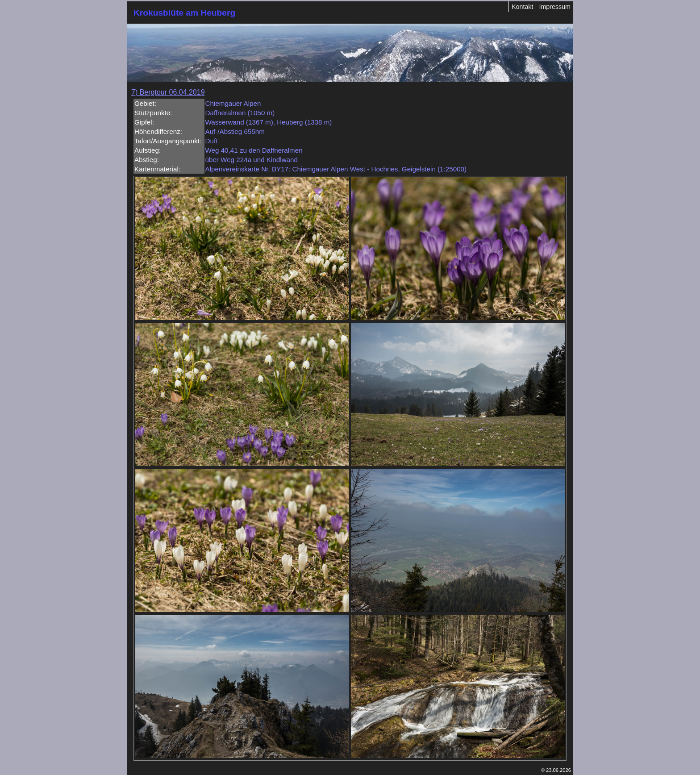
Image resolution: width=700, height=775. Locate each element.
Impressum (555, 7)
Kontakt (522, 7)
